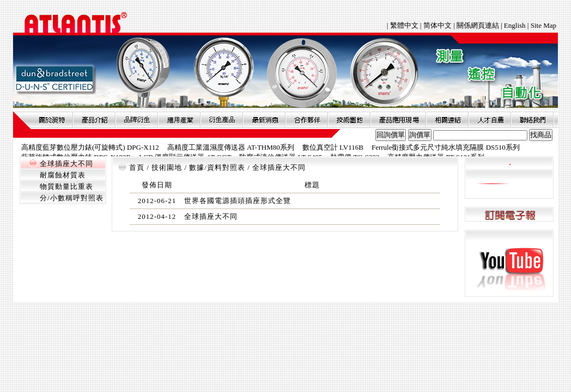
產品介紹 (94, 120)
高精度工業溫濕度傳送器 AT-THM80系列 (231, 147)
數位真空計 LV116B (333, 147)
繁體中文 (405, 25)
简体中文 (438, 25)
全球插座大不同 (66, 164)
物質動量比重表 (66, 186)
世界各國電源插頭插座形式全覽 (238, 201)
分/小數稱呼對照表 (72, 198)
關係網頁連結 (478, 25)
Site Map (543, 25)
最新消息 (264, 120)
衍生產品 (222, 120)
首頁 (137, 167)
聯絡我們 (532, 120)
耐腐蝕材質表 (63, 175)
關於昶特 (52, 120)
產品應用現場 (398, 120)
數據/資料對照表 (217, 167)
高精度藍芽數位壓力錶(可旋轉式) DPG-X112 (90, 147)
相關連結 (447, 120)
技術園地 (349, 120)
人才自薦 (490, 120)
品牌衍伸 (137, 120)
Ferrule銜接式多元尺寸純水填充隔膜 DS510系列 (446, 147)
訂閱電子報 (509, 215)
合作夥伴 (307, 120)
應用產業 (179, 120)
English (515, 25)
